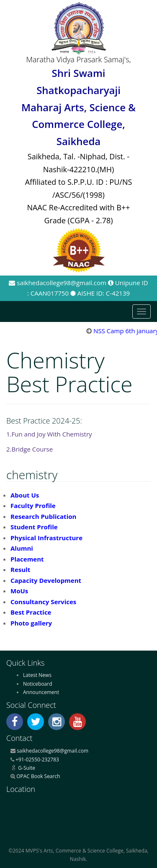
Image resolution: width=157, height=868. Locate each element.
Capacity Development (46, 580)
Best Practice (31, 612)
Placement (27, 559)
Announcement (41, 692)
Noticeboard (38, 684)
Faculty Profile (33, 505)
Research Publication (43, 516)
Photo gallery (31, 623)
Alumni (22, 548)
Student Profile (34, 527)
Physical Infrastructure (46, 538)
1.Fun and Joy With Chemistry (49, 434)
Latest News (37, 675)
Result (20, 569)
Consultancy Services (43, 602)
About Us (25, 495)
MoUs (19, 591)
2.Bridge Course (30, 449)
